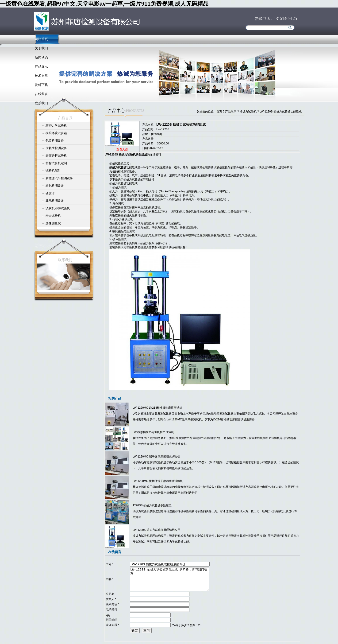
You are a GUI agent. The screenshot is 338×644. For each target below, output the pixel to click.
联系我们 (41, 103)
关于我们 (41, 48)
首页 (219, 112)
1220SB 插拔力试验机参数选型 (152, 505)
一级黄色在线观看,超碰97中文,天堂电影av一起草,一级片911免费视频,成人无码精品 (104, 4)
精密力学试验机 (56, 126)
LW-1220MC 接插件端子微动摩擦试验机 (158, 481)
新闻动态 (41, 57)
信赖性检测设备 (56, 148)
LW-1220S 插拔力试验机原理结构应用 (156, 530)
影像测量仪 (53, 223)
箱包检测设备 (55, 186)
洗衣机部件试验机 (58, 208)
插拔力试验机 (248, 112)
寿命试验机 (53, 216)
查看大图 (122, 149)
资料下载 (41, 85)
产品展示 (41, 66)
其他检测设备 (55, 201)
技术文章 (41, 76)
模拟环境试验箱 (56, 133)
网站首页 (41, 39)
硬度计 (50, 193)
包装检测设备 (55, 141)
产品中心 (116, 111)
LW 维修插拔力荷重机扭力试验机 (153, 432)
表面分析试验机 (56, 156)
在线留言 (41, 94)
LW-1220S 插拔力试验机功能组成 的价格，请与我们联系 (170, 579)
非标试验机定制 (56, 163)
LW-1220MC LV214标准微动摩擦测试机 (157, 408)
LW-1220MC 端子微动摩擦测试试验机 (156, 457)
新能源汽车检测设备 (59, 178)
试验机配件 (53, 171)
